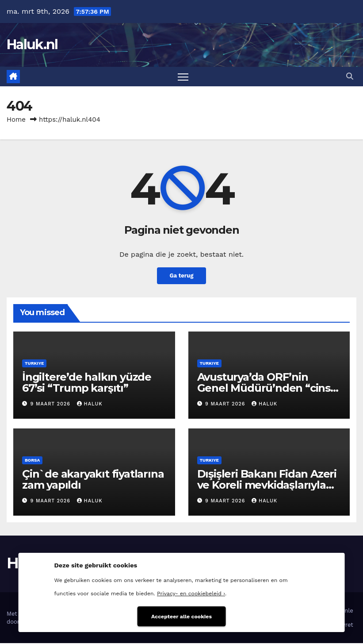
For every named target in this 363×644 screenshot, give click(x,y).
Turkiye (34, 364)
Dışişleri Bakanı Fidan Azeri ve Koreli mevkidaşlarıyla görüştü (267, 485)
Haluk (90, 405)
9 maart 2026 (52, 405)
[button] (350, 77)
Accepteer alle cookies (181, 615)
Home (16, 120)
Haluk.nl (32, 44)
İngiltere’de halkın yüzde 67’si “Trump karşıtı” (87, 383)
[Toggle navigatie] (183, 77)
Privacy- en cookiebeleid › (191, 592)
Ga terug (181, 277)
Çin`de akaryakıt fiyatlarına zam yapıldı (93, 480)
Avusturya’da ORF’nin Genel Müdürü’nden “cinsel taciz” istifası (269, 389)
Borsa (32, 461)
